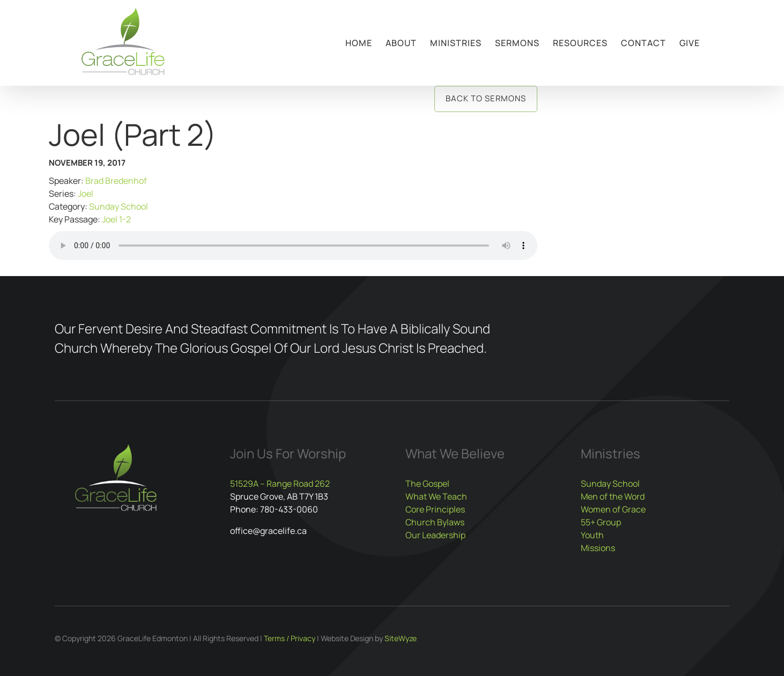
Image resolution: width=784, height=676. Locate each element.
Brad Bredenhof (116, 181)
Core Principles (435, 509)
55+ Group (601, 522)
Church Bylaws (435, 522)
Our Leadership (435, 535)
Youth (592, 535)
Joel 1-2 (116, 219)
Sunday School (119, 206)
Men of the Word (613, 496)
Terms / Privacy (290, 638)
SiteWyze (401, 638)
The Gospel (427, 484)
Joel (86, 194)
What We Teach (436, 496)
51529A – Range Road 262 (280, 484)
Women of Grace (613, 509)
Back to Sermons (486, 98)
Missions (598, 548)
